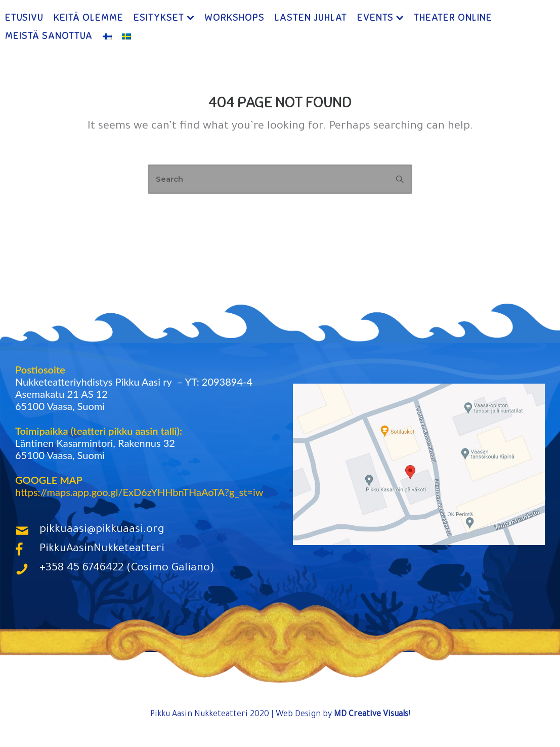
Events (375, 17)
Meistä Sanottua (49, 36)
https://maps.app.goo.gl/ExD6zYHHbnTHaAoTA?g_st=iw (139, 492)
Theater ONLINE (453, 17)
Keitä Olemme (89, 17)
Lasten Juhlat (311, 17)
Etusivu (24, 17)
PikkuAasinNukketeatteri (102, 550)
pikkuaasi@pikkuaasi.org (102, 530)
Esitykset (159, 17)
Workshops (234, 17)
